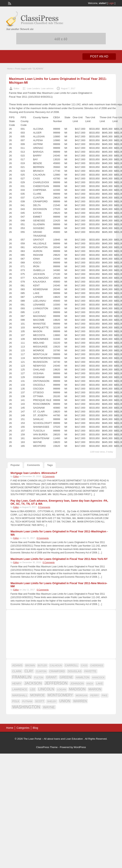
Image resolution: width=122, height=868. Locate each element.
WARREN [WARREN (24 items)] (80, 701)
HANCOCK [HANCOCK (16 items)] (98, 677)
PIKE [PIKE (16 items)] (105, 695)
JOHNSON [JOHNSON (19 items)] (77, 683)
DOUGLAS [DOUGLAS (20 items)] (75, 671)
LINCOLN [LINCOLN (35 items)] (46, 689)
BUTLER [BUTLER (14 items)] (42, 666)
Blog (35, 728)
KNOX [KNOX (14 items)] (90, 684)
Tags (50, 465)
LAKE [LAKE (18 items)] (99, 683)
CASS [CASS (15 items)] (84, 666)
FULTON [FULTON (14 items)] (39, 678)
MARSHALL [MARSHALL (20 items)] (20, 695)
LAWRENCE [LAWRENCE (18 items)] (20, 689)
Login (111, 3)
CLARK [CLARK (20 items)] (17, 671)
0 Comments (49, 476)
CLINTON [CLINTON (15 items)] (41, 671)
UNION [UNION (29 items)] (65, 701)
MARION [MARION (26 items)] (95, 689)
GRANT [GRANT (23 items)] (51, 677)
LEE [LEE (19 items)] (33, 689)
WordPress (80, 747)
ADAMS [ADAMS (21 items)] (17, 665)
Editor (17, 88)
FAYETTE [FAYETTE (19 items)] (90, 671)
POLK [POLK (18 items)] (16, 701)
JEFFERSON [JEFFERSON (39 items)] (56, 683)
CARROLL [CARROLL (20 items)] (71, 665)
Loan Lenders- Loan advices (40, 88)
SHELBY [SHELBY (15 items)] (52, 701)
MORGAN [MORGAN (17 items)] (82, 695)
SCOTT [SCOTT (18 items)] (40, 701)
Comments (33, 465)
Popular (15, 465)
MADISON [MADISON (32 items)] (77, 689)
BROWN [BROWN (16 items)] (30, 665)
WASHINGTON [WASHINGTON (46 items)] (26, 707)
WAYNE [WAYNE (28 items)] (49, 707)
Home (10, 69)
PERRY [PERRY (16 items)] (94, 695)
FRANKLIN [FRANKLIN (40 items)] (22, 677)
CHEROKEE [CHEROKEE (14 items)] (97, 666)
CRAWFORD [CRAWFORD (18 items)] (57, 671)
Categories (23, 728)
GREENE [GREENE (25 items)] (66, 677)
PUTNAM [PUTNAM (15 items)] (27, 701)
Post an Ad (99, 56)
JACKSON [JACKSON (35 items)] (33, 683)
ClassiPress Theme (47, 747)
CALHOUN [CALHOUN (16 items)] (56, 665)
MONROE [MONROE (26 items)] (37, 695)
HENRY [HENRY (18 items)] (17, 683)
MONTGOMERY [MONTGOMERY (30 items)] (60, 695)
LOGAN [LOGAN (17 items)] (61, 689)
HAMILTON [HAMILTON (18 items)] (83, 677)
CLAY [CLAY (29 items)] (29, 671)
